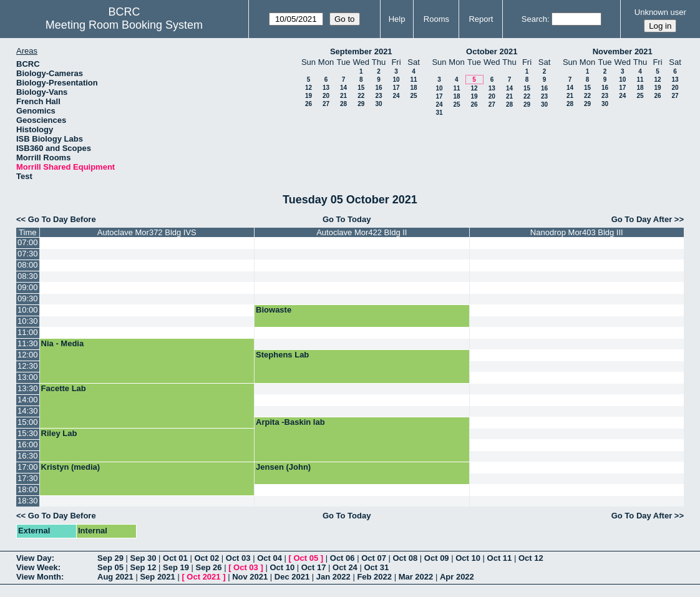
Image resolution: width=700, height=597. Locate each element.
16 (378, 88)
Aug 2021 (115, 577)
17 (396, 88)
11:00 (28, 332)
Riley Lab (59, 433)
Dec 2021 (292, 577)
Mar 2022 (416, 577)
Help (397, 19)
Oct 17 (314, 567)
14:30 (28, 411)
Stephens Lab (282, 355)
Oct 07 (374, 558)
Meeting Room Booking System (124, 25)
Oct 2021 (203, 577)
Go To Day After (642, 219)
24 (396, 96)
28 (343, 104)
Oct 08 (405, 558)
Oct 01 (175, 558)
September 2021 (361, 51)
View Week (37, 567)
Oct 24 (345, 567)
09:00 (28, 287)
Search (534, 19)
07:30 (28, 254)
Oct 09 (437, 558)
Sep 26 (209, 567)
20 (326, 96)
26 (309, 104)
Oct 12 (531, 558)
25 (413, 96)
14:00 (28, 400)
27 (326, 104)
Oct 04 (270, 558)
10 (396, 80)
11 (413, 80)
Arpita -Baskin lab (290, 422)
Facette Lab (64, 388)
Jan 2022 (333, 577)
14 (343, 88)
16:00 (28, 444)
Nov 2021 (250, 577)
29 (361, 104)
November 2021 (623, 51)
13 (326, 88)
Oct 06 (343, 558)
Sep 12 (143, 567)
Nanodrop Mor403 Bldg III (577, 232)
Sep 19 (176, 567)
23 (378, 96)
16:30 (28, 456)
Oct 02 (207, 558)
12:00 (28, 355)
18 (413, 88)
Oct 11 (500, 558)
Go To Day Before (62, 219)
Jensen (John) (283, 467)
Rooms (436, 19)
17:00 (28, 467)
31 (439, 113)
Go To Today (347, 219)
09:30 (28, 298)
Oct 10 (468, 558)
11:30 (28, 343)
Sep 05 (110, 567)
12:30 (28, 366)
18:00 (28, 489)
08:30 (28, 276)
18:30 (28, 501)
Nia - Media (63, 343)
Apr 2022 (457, 577)
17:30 (28, 478)
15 (361, 88)
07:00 (28, 242)
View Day (34, 558)
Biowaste (274, 310)
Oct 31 (376, 567)
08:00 (28, 265)
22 (361, 96)
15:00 (28, 422)
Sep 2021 (157, 577)
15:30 (28, 433)
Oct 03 (238, 558)
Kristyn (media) (71, 467)
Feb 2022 (374, 577)
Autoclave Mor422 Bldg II (362, 232)
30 (378, 104)
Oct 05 (306, 558)
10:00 (28, 310)
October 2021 (492, 51)
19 (309, 96)
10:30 (28, 321)
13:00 (28, 377)
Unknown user (660, 12)
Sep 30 (143, 558)
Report (481, 19)
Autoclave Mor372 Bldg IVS (147, 232)
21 (343, 96)
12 (309, 88)
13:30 (28, 388)
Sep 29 (110, 558)
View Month (39, 577)
